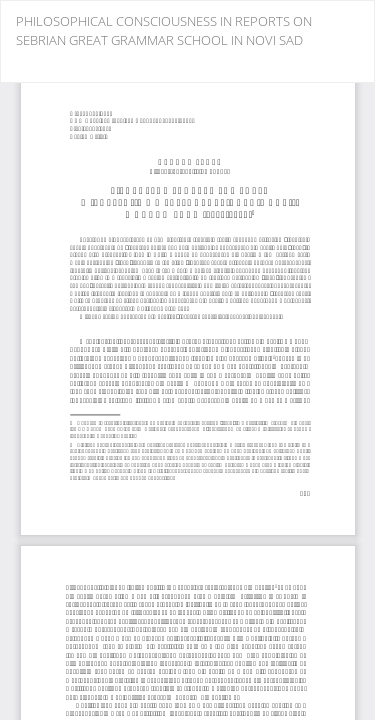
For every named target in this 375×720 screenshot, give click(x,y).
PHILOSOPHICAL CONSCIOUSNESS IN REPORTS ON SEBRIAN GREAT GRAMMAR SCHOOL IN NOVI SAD (164, 30)
